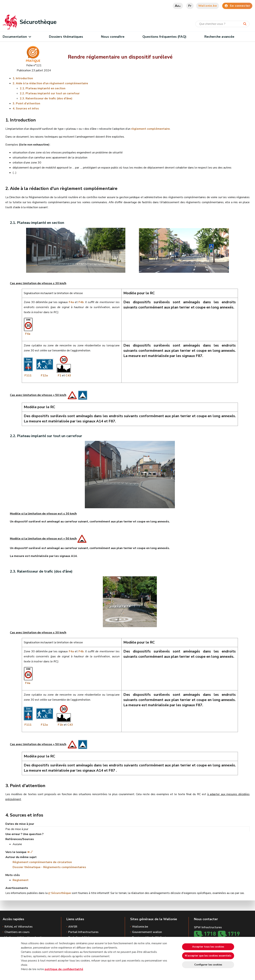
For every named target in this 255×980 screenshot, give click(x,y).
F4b (81, 302)
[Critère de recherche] (222, 24)
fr (190, 6)
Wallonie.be (208, 6)
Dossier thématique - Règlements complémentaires (49, 867)
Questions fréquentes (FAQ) (164, 37)
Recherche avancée (219, 37)
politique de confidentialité (64, 969)
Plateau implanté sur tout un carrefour (53, 93)
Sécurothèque (61, 893)
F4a (71, 302)
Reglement (21, 880)
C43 (68, 375)
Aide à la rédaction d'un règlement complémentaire (52, 83)
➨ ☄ (30, 852)
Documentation (17, 37)
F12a (44, 375)
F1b (60, 725)
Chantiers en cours (17, 932)
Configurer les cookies (208, 965)
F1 (60, 375)
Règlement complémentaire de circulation (42, 862)
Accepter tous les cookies (208, 947)
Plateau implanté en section (45, 88)
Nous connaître (113, 37)
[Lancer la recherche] (246, 24)
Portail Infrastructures (83, 932)
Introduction (24, 78)
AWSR (73, 927)
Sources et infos (27, 109)
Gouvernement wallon (147, 932)
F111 (28, 375)
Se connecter (237, 6)
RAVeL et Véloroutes (19, 927)
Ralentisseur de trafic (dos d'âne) (49, 98)
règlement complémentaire (150, 129)
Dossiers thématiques (66, 37)
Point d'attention (28, 103)
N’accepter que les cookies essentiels (208, 956)
